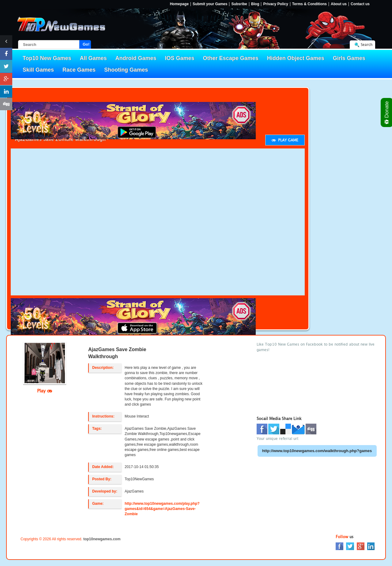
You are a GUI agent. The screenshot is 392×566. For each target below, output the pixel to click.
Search (367, 45)
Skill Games (38, 70)
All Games (93, 58)
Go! (86, 44)
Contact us (360, 4)
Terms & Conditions (309, 4)
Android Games (136, 58)
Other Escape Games (231, 58)
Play (45, 391)
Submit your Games (210, 4)
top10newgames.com (102, 539)
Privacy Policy (275, 4)
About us (339, 4)
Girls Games (349, 58)
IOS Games (180, 58)
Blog (255, 4)
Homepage (179, 4)
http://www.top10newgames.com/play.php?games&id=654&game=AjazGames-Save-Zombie (162, 509)
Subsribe (239, 4)
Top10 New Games (47, 58)
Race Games (79, 70)
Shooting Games (126, 70)
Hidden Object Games (296, 58)
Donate (387, 112)
